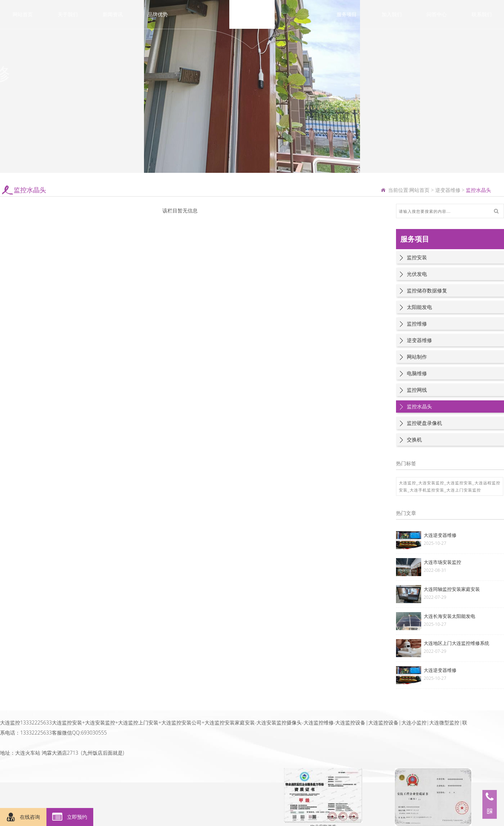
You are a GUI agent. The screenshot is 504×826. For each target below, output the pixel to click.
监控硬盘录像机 (424, 423)
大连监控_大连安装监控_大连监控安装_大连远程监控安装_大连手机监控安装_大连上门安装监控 (450, 486)
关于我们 (68, 14)
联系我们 (482, 14)
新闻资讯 (113, 14)
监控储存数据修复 (427, 290)
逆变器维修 (448, 190)
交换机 (414, 439)
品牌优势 (158, 14)
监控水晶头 (419, 406)
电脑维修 (417, 373)
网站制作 (417, 357)
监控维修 (417, 324)
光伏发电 (417, 274)
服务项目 (347, 14)
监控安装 (417, 257)
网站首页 (23, 14)
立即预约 (70, 817)
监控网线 (417, 390)
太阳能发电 (419, 307)
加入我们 (392, 14)
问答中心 (437, 14)
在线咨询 (23, 817)
